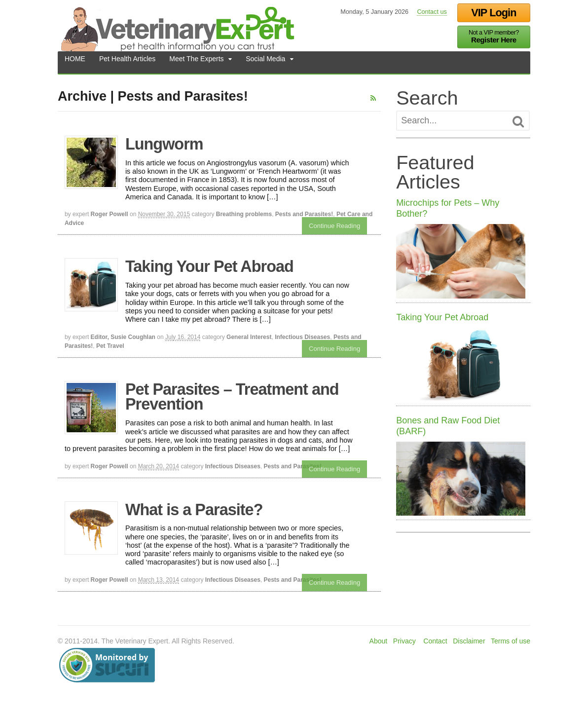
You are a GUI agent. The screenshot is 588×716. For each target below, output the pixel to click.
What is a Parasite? (194, 510)
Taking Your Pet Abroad (209, 266)
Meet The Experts (196, 62)
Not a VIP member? (494, 37)
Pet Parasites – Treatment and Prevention (232, 397)
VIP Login (494, 13)
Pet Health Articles (127, 62)
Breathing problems (243, 214)
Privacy (405, 641)
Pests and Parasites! (304, 214)
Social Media (265, 62)
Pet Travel (110, 346)
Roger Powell (109, 214)
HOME (74, 62)
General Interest (248, 337)
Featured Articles (436, 172)
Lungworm (164, 144)
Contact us (432, 12)
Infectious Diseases (302, 337)
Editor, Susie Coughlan (123, 337)
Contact (436, 641)
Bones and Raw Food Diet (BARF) (448, 426)
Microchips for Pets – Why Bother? (448, 208)
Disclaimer (469, 641)
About (379, 641)
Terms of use (511, 641)
